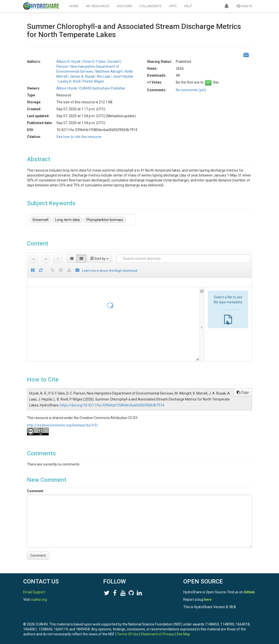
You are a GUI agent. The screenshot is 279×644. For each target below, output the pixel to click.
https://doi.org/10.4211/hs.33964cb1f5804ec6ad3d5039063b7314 (112, 405)
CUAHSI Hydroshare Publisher (102, 88)
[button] (227, 6)
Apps (173, 6)
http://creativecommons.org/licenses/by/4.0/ (62, 425)
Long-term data (67, 220)
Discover (125, 6)
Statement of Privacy (157, 634)
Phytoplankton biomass (105, 220)
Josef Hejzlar (123, 76)
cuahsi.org (39, 600)
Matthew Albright (109, 71)
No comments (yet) (191, 90)
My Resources (98, 6)
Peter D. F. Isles (94, 62)
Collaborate (151, 6)
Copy (243, 392)
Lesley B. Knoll (70, 81)
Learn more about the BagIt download (110, 270)
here (208, 600)
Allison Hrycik (67, 88)
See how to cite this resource (79, 137)
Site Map (183, 634)
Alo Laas (104, 76)
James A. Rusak (82, 76)
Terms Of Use (128, 634)
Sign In (244, 6)
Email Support (34, 592)
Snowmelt (40, 220)
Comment (35, 491)
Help (188, 6)
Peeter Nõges (93, 81)
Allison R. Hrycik (69, 62)
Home (74, 6)
